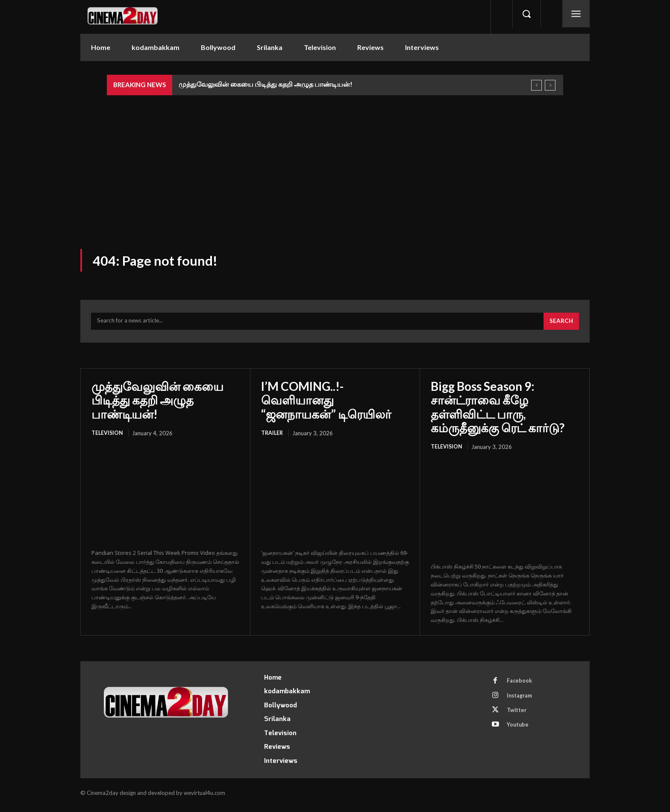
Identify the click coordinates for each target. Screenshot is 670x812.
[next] (550, 85)
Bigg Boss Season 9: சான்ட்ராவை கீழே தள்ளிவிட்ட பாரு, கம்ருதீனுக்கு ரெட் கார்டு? (498, 411)
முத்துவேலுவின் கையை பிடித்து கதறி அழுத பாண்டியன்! (266, 84)
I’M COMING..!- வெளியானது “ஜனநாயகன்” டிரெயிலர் (326, 404)
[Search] (561, 325)
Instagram (522, 701)
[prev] (536, 85)
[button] (526, 14)
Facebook (521, 686)
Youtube (519, 733)
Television (108, 437)
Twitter (518, 717)
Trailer (273, 437)
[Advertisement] (335, 159)
